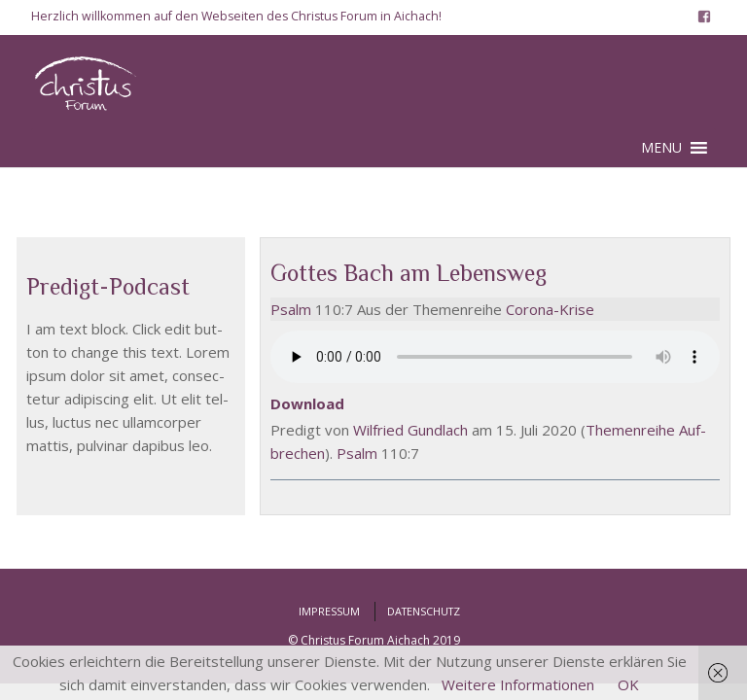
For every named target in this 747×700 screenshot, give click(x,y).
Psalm (291, 309)
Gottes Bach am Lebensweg (409, 273)
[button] (661, 148)
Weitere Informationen (518, 684)
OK (628, 684)
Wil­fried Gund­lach (410, 430)
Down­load (307, 403)
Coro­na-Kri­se (550, 309)
